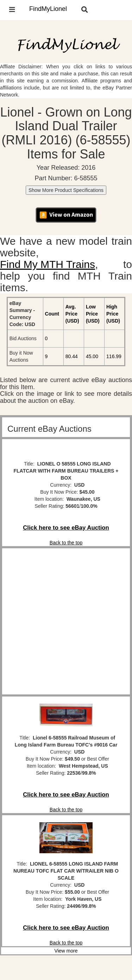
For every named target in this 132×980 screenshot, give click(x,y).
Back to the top (66, 543)
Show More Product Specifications (66, 190)
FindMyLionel (48, 9)
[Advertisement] (66, 621)
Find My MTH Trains (48, 264)
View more (66, 951)
